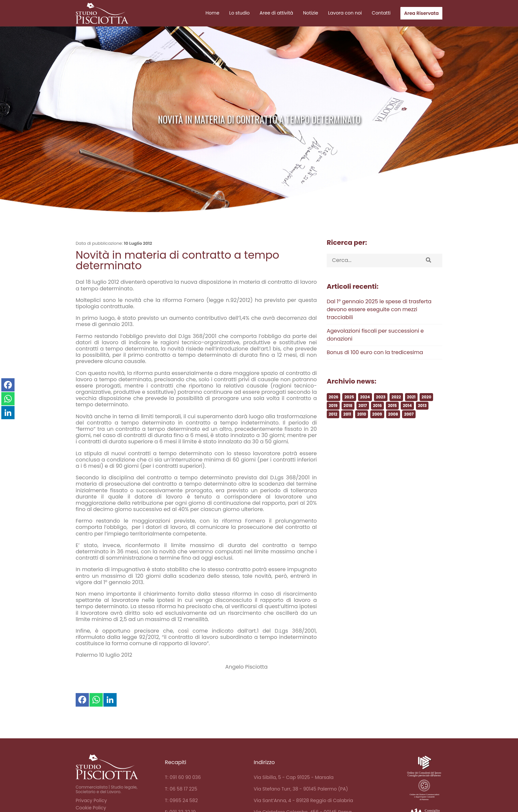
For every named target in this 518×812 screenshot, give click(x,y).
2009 (377, 436)
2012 (333, 436)
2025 (349, 418)
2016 (377, 427)
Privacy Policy (91, 800)
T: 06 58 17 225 (181, 789)
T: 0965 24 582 (181, 800)
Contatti (381, 13)
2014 (407, 427)
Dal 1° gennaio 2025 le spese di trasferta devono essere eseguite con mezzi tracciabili (379, 331)
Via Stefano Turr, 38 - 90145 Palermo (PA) (301, 789)
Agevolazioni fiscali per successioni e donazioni (375, 356)
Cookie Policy (91, 808)
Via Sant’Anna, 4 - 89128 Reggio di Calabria (303, 800)
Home (212, 13)
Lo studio (240, 13)
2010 (362, 436)
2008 (393, 436)
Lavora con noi (345, 13)
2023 (381, 418)
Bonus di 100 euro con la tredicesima (375, 374)
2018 (348, 427)
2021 (411, 418)
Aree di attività (276, 13)
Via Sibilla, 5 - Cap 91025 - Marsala (294, 777)
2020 (426, 418)
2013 (422, 427)
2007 (409, 436)
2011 (347, 436)
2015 (392, 427)
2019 (333, 427)
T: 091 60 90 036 (183, 777)
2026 (333, 418)
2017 (363, 427)
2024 (365, 418)
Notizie (311, 13)
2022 (396, 418)
